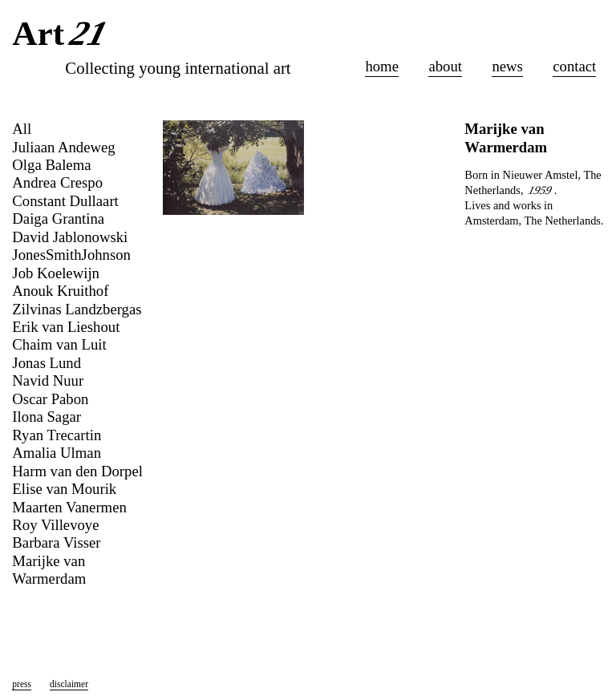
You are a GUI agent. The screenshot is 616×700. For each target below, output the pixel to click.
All (22, 129)
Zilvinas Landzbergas (77, 309)
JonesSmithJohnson (71, 255)
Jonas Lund (47, 363)
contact (574, 66)
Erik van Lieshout (66, 327)
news (507, 66)
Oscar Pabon (50, 399)
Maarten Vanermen (69, 507)
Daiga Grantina (58, 218)
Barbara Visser (56, 542)
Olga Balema (51, 165)
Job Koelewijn (56, 273)
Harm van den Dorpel (77, 471)
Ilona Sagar (47, 417)
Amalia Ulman (57, 453)
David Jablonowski (70, 237)
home (382, 66)
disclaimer (69, 684)
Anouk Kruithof (60, 291)
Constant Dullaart (65, 201)
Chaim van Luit (59, 344)
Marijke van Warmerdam (49, 570)
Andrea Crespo (57, 182)
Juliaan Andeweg (63, 147)
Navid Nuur (48, 380)
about (445, 66)
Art (62, 35)
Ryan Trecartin (57, 435)
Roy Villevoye (55, 525)
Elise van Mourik (64, 489)
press (22, 684)
